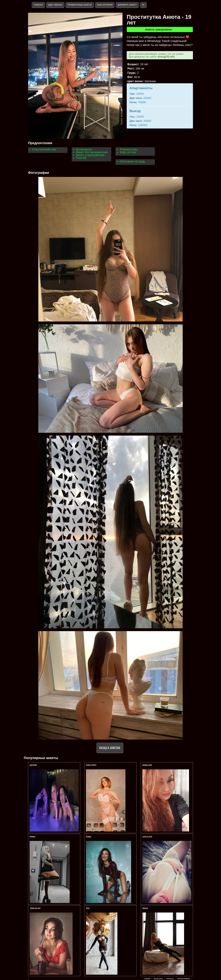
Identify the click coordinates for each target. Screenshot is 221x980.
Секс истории (105, 5)
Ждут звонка (55, 5)
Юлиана (32, 837)
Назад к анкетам (110, 748)
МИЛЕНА (145, 908)
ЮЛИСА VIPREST (91, 765)
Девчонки (33, 765)
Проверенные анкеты (80, 5)
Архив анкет (158, 979)
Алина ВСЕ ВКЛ (35, 908)
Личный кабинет (184, 979)
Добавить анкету (127, 5)
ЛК (143, 5)
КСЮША (89, 837)
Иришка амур (147, 765)
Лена (88, 908)
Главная (38, 5)
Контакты (170, 979)
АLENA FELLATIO (147, 837)
